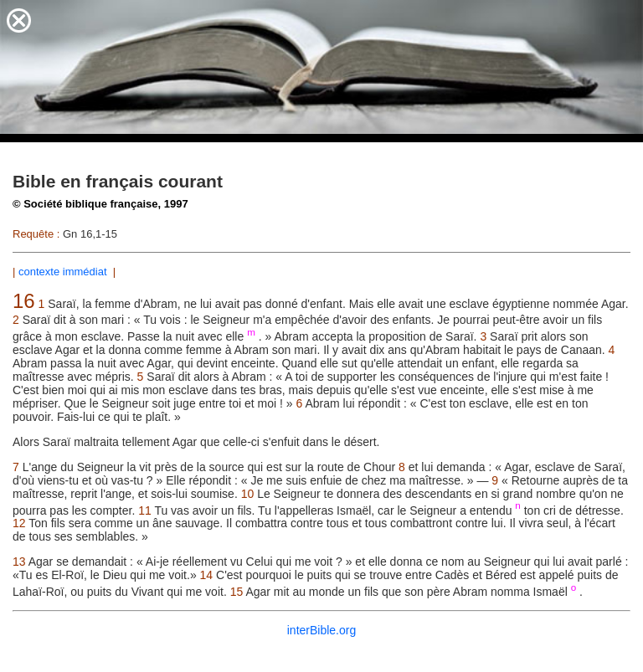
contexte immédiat (64, 272)
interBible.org (322, 630)
